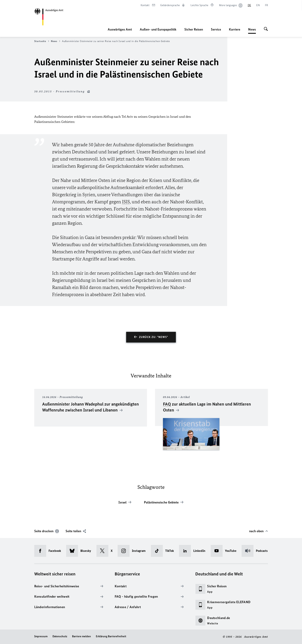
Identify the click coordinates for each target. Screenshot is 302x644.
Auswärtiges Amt (120, 29)
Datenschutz (60, 636)
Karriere (235, 29)
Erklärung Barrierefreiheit (111, 636)
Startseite (42, 41)
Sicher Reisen (194, 29)
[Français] (266, 5)
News (252, 29)
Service (216, 29)
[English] (258, 5)
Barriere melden (81, 636)
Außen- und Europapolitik (158, 29)
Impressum (41, 636)
